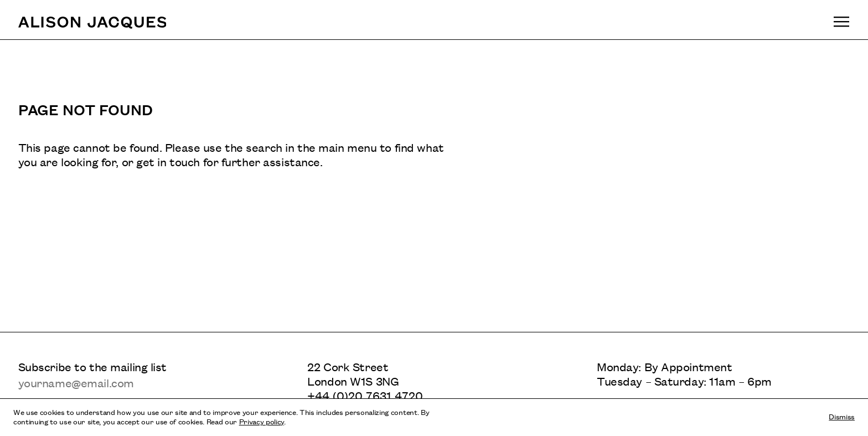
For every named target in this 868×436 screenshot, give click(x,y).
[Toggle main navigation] (841, 22)
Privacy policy (262, 421)
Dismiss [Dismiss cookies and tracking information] (842, 416)
